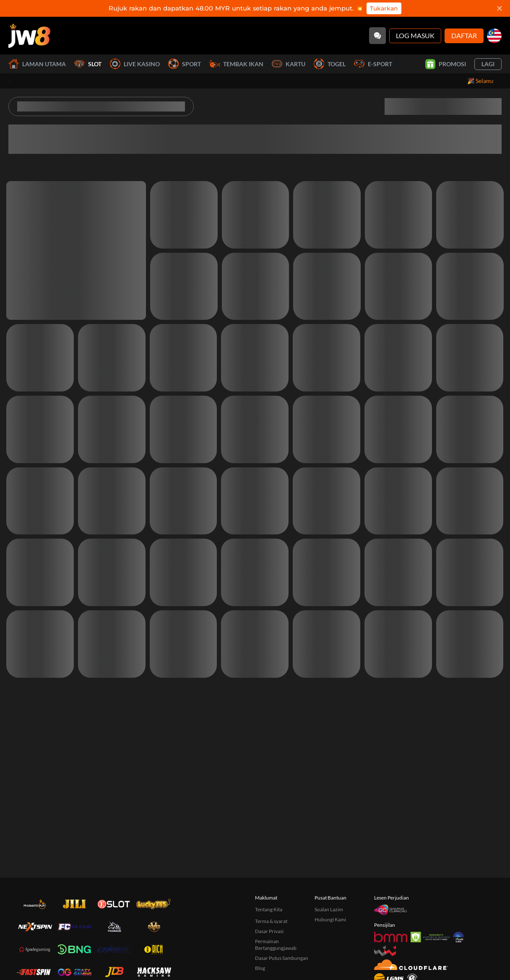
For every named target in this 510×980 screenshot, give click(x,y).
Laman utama (37, 64)
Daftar (464, 35)
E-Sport (373, 64)
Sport (185, 64)
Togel (330, 64)
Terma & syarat (271, 921)
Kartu (289, 64)
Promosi (446, 64)
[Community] (377, 36)
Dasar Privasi (269, 931)
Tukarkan (384, 8)
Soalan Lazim (329, 909)
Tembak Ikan (236, 64)
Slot (88, 64)
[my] (494, 36)
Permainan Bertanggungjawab (276, 945)
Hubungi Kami (330, 919)
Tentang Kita (269, 909)
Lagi (488, 64)
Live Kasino (135, 64)
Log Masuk (415, 35)
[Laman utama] (29, 36)
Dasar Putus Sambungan (282, 958)
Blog (260, 968)
